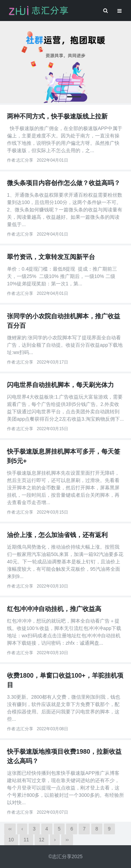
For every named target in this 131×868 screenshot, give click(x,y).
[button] (57, 97)
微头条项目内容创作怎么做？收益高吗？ (64, 183)
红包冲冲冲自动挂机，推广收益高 (54, 609)
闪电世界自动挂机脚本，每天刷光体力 (60, 385)
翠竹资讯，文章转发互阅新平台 (51, 257)
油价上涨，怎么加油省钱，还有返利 (57, 535)
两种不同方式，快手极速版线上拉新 (57, 116)
